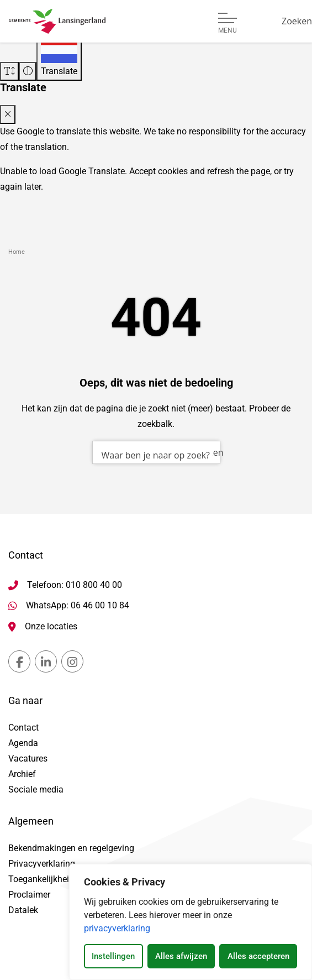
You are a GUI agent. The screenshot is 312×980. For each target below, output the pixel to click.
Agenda (23, 743)
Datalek (23, 910)
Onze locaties (51, 626)
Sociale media (36, 789)
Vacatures (28, 759)
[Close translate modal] (8, 114)
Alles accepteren (258, 956)
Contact (23, 728)
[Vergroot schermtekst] (9, 71)
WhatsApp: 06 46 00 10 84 (78, 605)
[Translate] (59, 58)
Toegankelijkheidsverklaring (62, 879)
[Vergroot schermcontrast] (28, 71)
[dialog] (191, 922)
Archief (22, 774)
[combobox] (156, 452)
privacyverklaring (117, 928)
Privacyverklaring (42, 864)
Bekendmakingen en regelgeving (71, 848)
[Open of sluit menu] (228, 23)
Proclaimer (29, 895)
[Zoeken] (297, 21)
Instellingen (113, 956)
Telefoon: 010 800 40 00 (75, 585)
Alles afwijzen (181, 956)
